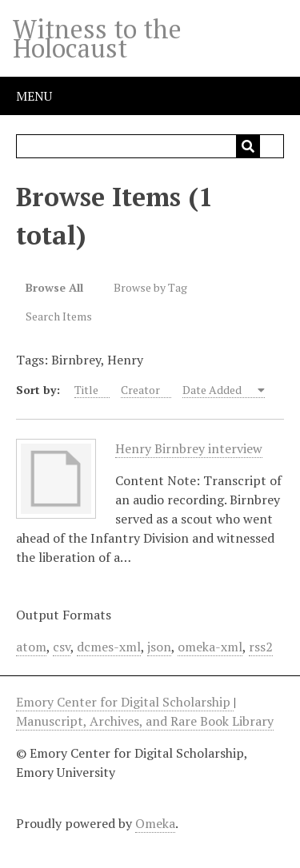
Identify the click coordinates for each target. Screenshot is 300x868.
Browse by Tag (150, 287)
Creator (140, 390)
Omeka (155, 823)
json (159, 647)
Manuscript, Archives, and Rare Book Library (145, 721)
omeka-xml (210, 647)
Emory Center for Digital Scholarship (125, 702)
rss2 (261, 647)
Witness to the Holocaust (97, 38)
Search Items (59, 316)
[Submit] (248, 146)
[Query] (150, 146)
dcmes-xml (109, 647)
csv (62, 647)
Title (86, 390)
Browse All (54, 287)
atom (31, 647)
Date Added (213, 390)
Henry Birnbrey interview (189, 449)
